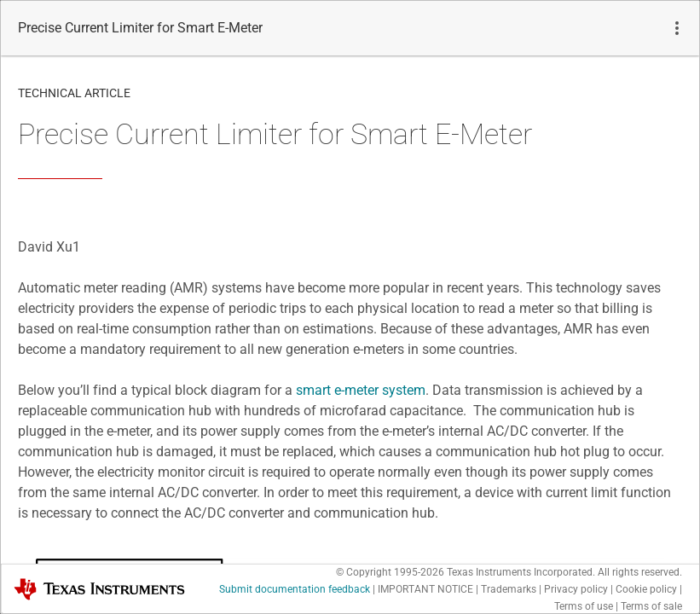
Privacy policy (576, 589)
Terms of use (584, 606)
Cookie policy (646, 589)
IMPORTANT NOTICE (425, 589)
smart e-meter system (361, 390)
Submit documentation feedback (295, 589)
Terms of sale (651, 606)
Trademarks (509, 589)
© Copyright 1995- (390, 572)
